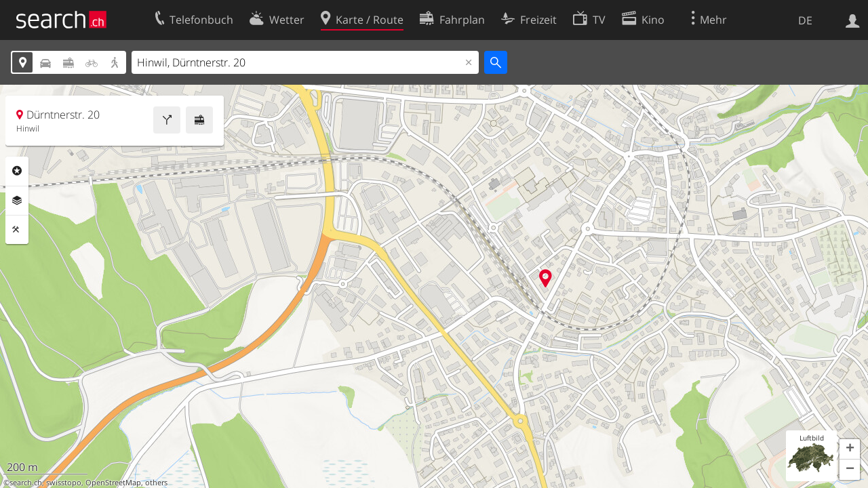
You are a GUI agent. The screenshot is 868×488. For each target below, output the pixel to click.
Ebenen (17, 201)
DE (805, 20)
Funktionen (17, 230)
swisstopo (64, 483)
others (156, 483)
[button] (850, 449)
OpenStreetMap (113, 483)
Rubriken (17, 171)
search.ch (26, 483)
